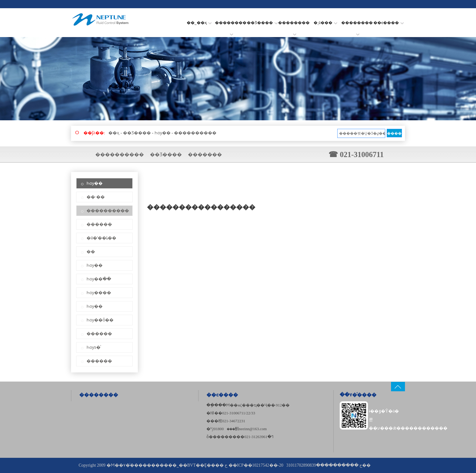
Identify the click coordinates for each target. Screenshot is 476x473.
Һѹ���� (99, 293)
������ (99, 224)
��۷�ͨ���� (358, 395)
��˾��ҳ (199, 23)
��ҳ (114, 133)
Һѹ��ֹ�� (99, 279)
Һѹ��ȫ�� (100, 320)
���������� (195, 133)
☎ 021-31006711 (356, 154)
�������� (231, 27)
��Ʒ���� (262, 23)
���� (394, 133)
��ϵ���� (389, 23)
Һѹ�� (163, 133)
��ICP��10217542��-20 (256, 465)
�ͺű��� (325, 23)
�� (91, 252)
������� (205, 154)
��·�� (96, 197)
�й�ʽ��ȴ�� (102, 238)
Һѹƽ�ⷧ (93, 347)
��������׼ (357, 27)
